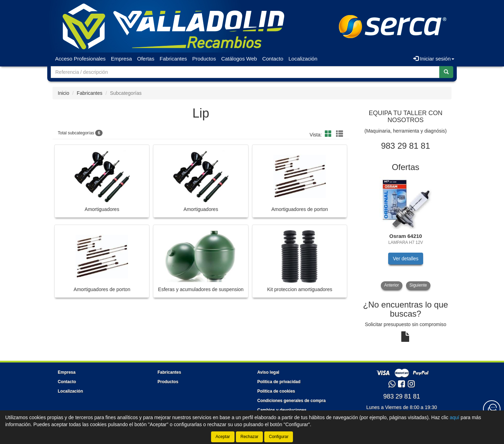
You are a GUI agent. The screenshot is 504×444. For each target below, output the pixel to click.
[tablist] (406, 233)
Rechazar (249, 437)
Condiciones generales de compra (291, 401)
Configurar (279, 437)
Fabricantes (173, 59)
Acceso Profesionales (80, 59)
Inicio (64, 93)
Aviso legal (268, 372)
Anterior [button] (392, 285)
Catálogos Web (239, 59)
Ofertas (146, 59)
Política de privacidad (279, 382)
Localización (303, 59)
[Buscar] (446, 72)
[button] (329, 134)
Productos (204, 59)
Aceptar (223, 437)
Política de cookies (276, 391)
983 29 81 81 (402, 396)
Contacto (273, 59)
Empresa (121, 59)
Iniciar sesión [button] (434, 59)
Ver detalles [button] (405, 259)
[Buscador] (245, 72)
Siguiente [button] (418, 285)
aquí (454, 417)
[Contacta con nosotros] (492, 409)
